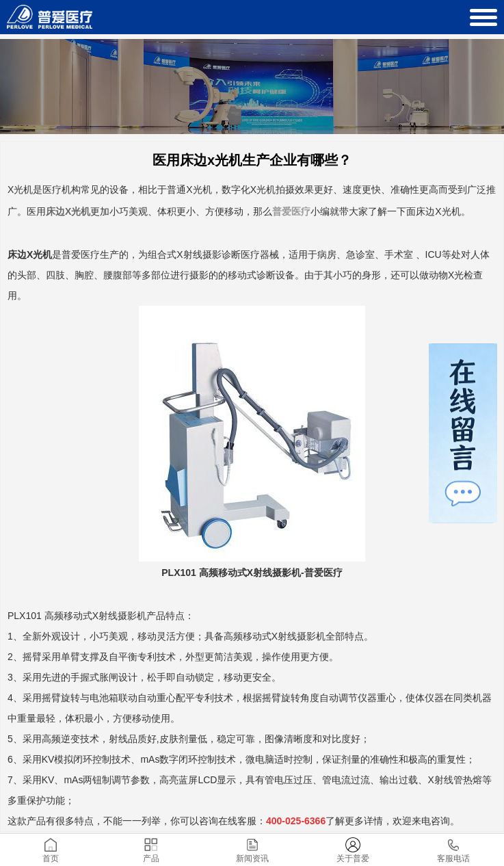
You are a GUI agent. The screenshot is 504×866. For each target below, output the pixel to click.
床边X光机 (68, 211)
